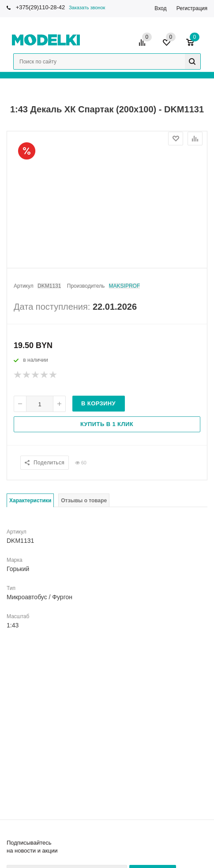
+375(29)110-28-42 (41, 7)
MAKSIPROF (125, 286)
